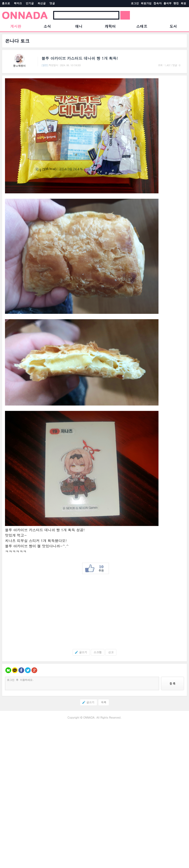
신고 (111, 652)
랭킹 (176, 3)
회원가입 (146, 3)
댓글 (52, 3)
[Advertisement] (94, 612)
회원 (183, 3)
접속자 (158, 3)
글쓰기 (80, 652)
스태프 (142, 26)
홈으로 (6, 3)
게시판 (16, 26)
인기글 (30, 3)
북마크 (18, 3)
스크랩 (98, 652)
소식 (47, 26)
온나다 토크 (17, 41)
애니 (79, 26)
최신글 (42, 3)
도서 (173, 26)
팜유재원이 (19, 66)
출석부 (168, 3)
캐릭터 (110, 26)
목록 (104, 702)
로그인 (135, 3)
